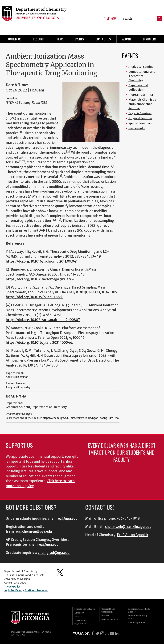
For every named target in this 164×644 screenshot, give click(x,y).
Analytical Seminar (17, 377)
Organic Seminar (140, 113)
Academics (14, 39)
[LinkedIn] (117, 633)
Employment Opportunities (81, 622)
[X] (97, 633)
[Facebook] (93, 633)
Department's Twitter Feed (60, 572)
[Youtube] (112, 633)
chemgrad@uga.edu (54, 553)
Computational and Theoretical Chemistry (142, 76)
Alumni (127, 39)
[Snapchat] (107, 633)
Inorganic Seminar (141, 95)
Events (79, 39)
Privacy (105, 616)
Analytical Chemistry (18, 387)
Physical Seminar (140, 118)
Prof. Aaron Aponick (133, 535)
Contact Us (103, 39)
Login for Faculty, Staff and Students (26, 590)
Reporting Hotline (137, 622)
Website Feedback (110, 620)
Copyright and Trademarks (108, 610)
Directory (150, 39)
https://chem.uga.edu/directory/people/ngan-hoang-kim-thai (81, 418)
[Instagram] (102, 633)
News (60, 39)
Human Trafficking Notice (138, 617)
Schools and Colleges (85, 609)
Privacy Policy (12, 587)
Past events (137, 128)
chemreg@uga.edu (63, 519)
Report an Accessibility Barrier (139, 610)
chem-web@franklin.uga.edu (128, 527)
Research (39, 39)
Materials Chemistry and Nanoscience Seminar (142, 104)
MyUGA (78, 617)
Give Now (110, 19)
